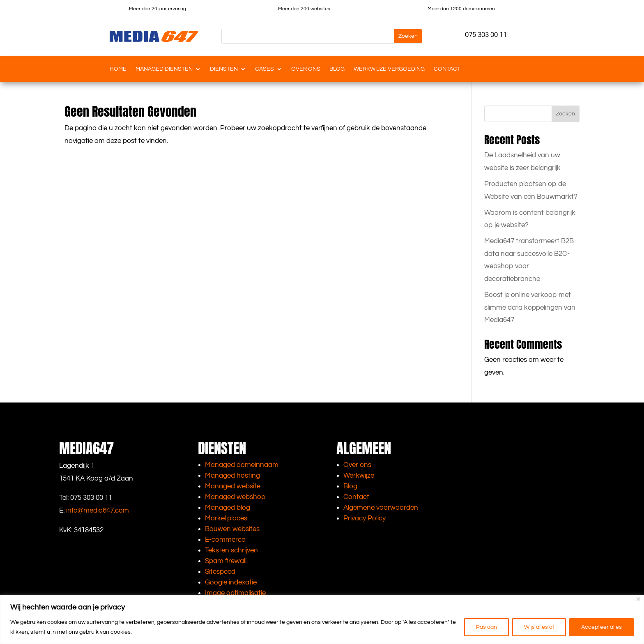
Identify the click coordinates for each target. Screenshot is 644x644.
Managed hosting (232, 476)
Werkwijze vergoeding (389, 69)
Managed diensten (164, 69)
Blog (337, 69)
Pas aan (486, 627)
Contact (447, 69)
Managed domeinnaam (242, 465)
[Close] (638, 599)
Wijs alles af (539, 627)
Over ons (306, 69)
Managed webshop (235, 497)
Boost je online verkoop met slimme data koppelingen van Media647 (530, 307)
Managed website (233, 486)
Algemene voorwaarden (381, 508)
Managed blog (228, 508)
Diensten (224, 69)
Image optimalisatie (235, 593)
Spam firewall (226, 561)
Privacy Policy (365, 518)
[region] (322, 620)
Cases (264, 69)
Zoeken (565, 114)
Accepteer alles (601, 627)
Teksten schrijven (231, 550)
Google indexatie (231, 582)
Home (118, 69)
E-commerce (225, 540)
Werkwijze (359, 476)
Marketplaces (226, 518)
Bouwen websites (232, 529)
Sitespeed (220, 572)
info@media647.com (98, 511)
